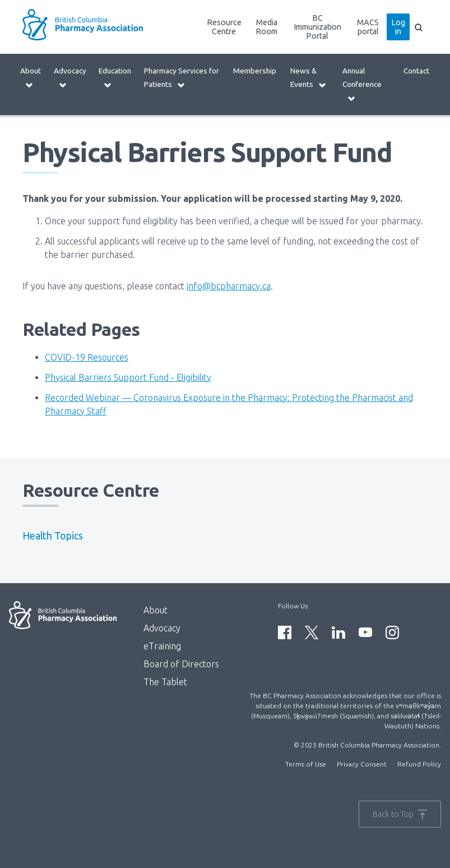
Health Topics (53, 536)
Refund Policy (419, 764)
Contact (416, 71)
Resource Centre (224, 27)
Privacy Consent (362, 764)
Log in (398, 27)
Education (115, 78)
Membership (255, 71)
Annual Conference (362, 84)
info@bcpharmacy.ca (229, 286)
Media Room (266, 27)
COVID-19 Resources (87, 357)
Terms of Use (306, 764)
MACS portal (368, 27)
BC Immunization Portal (317, 27)
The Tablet (165, 682)
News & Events (308, 78)
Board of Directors (181, 664)
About (31, 78)
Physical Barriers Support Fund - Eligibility (128, 377)
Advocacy (70, 78)
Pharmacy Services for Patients (182, 78)
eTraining (162, 646)
